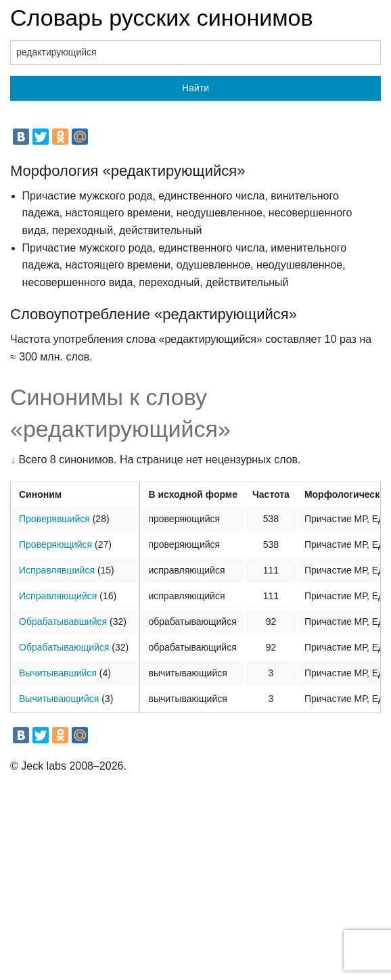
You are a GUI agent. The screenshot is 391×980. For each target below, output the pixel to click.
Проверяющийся (55, 544)
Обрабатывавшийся (63, 622)
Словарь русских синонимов (162, 18)
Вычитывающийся (59, 699)
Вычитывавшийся (58, 673)
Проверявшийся (54, 519)
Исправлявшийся (57, 570)
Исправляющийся (58, 596)
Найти (195, 88)
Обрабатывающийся (64, 647)
